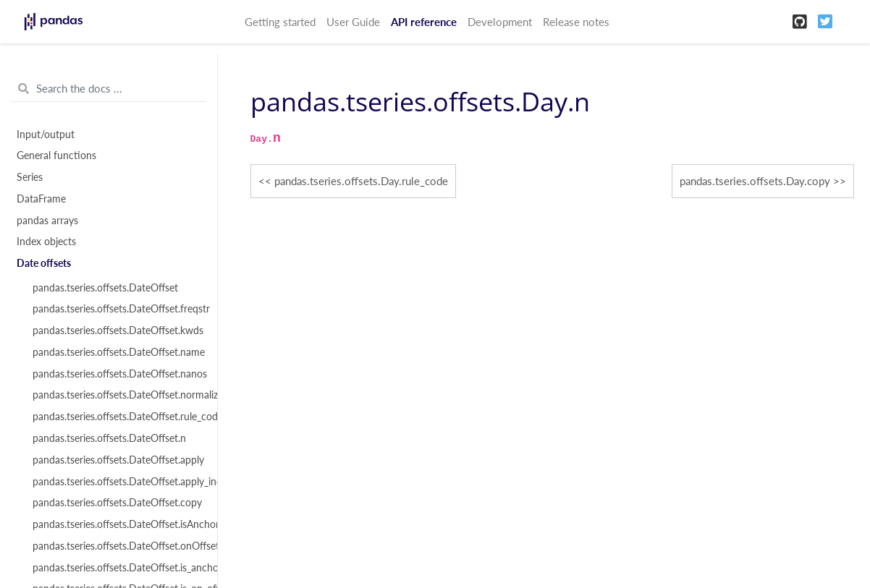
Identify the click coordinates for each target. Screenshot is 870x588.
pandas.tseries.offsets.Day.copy (755, 181)
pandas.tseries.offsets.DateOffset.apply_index (117, 482)
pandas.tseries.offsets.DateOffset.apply (117, 460)
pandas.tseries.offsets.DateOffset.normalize (117, 395)
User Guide (353, 22)
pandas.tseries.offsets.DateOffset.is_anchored (117, 568)
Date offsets (44, 263)
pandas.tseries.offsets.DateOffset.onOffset (117, 546)
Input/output (46, 135)
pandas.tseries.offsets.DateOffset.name (117, 352)
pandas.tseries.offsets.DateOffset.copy (117, 503)
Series (30, 177)
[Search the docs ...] (109, 89)
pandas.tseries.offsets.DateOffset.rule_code (117, 417)
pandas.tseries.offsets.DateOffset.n (109, 438)
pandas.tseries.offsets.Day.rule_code (361, 181)
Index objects (46, 242)
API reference (424, 22)
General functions (56, 155)
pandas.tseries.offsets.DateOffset (105, 288)
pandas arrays (47, 221)
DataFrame (41, 199)
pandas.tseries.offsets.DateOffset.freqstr (117, 309)
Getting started (280, 22)
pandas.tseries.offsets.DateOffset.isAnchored (117, 524)
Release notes (576, 22)
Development (500, 22)
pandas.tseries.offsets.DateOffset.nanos (117, 374)
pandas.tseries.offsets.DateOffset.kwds (117, 331)
